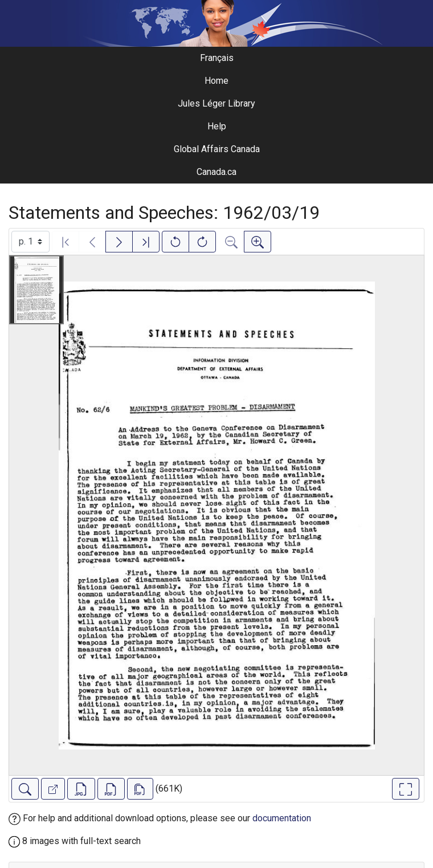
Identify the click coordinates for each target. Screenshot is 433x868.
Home (217, 81)
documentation (282, 818)
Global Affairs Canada (217, 149)
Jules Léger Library (217, 103)
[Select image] (30, 242)
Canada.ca (217, 172)
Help (217, 126)
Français (217, 58)
